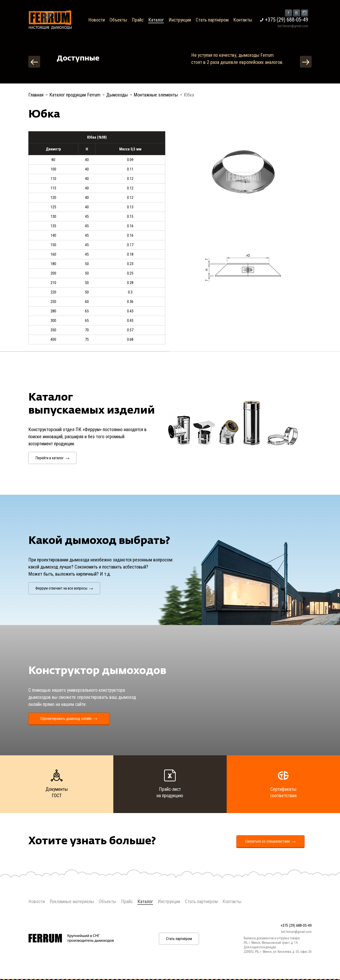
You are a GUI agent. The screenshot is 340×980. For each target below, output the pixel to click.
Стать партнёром (212, 20)
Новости (97, 20)
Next (306, 62)
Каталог (156, 20)
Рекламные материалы (72, 901)
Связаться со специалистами (270, 841)
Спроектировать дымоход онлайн (69, 719)
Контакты (243, 20)
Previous (34, 62)
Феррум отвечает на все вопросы (64, 588)
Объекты (118, 20)
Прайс (138, 20)
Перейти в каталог (52, 458)
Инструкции (180, 20)
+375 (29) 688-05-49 (287, 20)
